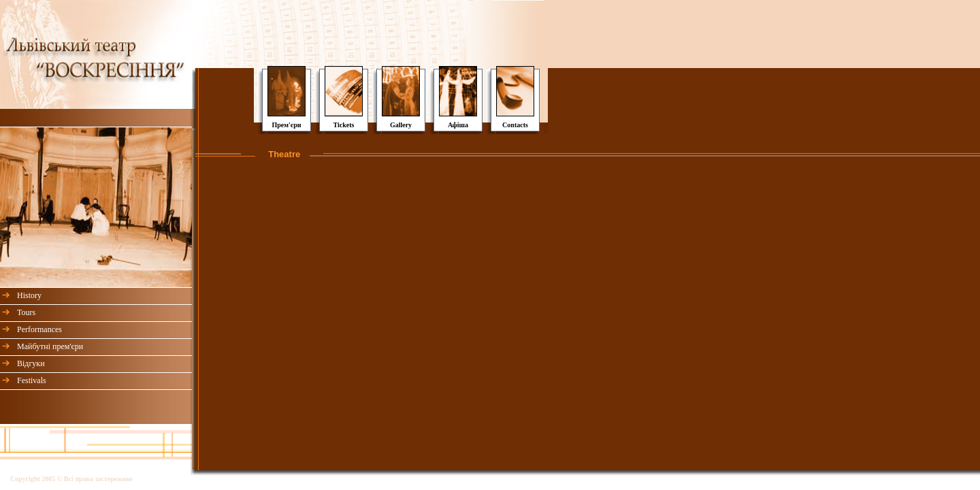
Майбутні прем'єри (50, 346)
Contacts (515, 125)
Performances (39, 329)
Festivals (32, 380)
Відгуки (31, 363)
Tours (26, 312)
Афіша (458, 125)
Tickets (344, 125)
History (29, 295)
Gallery (401, 125)
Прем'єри (286, 125)
